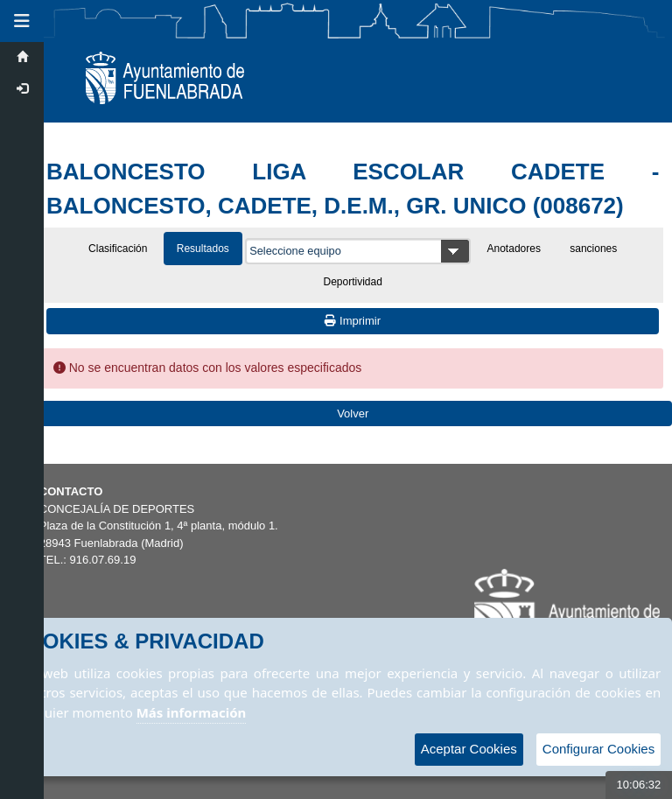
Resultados (203, 249)
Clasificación (118, 249)
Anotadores (514, 249)
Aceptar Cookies (469, 749)
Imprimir (353, 321)
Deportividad (353, 282)
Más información (192, 712)
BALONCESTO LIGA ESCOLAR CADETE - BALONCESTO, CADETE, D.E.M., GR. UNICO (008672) (353, 189)
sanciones (593, 249)
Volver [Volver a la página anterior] (353, 414)
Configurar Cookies (598, 749)
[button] (22, 21)
